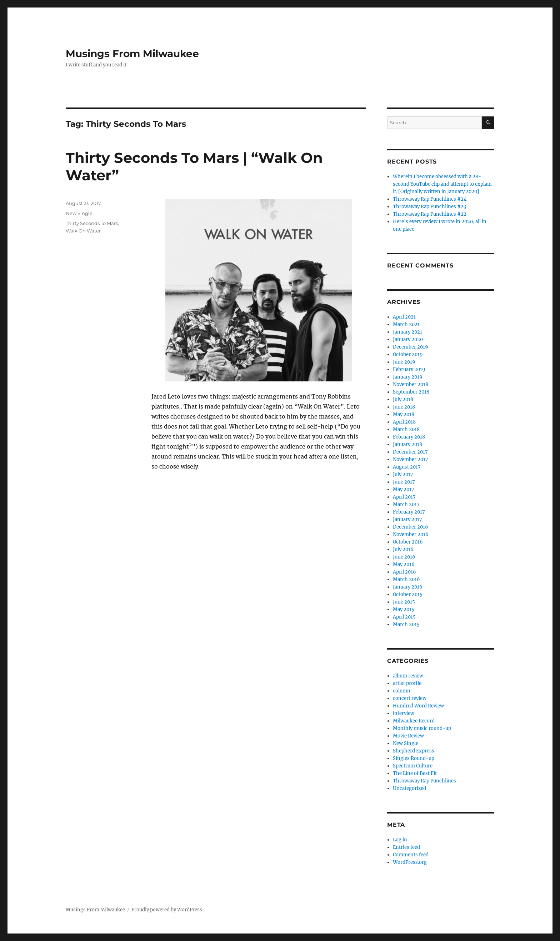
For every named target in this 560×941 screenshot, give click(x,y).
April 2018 (404, 422)
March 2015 (406, 624)
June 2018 (404, 407)
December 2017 (410, 452)
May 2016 (404, 564)
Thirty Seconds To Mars (92, 223)
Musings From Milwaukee (132, 54)
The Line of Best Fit (415, 773)
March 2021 (406, 324)
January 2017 (407, 519)
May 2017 (404, 489)
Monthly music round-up (422, 728)
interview (404, 713)
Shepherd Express (414, 751)
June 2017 (404, 482)
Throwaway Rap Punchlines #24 (430, 199)
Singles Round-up (414, 758)
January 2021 (407, 332)
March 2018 (406, 429)
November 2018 (411, 384)
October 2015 (408, 594)
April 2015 (404, 617)
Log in (400, 840)
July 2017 (403, 474)
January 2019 (408, 377)
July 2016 (403, 549)
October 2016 (408, 542)
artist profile (407, 683)
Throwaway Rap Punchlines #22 (430, 214)
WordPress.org (410, 862)
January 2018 (407, 444)
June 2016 (404, 557)
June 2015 (404, 602)
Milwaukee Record (414, 721)
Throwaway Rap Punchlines (424, 781)
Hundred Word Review (418, 706)
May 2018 (404, 414)
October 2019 (408, 354)
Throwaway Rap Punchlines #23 (429, 207)
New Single (79, 213)
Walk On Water (83, 231)
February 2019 (409, 369)
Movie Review (408, 736)
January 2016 (408, 587)
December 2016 (411, 527)
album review (408, 676)
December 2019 (411, 347)
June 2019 (404, 362)
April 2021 (404, 317)
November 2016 (411, 534)
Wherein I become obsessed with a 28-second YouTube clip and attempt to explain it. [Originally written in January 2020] (442, 184)
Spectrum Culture (413, 766)
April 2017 (404, 497)
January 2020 (408, 339)
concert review (410, 698)
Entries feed (406, 847)
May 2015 (404, 609)
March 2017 (406, 504)
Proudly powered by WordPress (167, 910)
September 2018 (411, 392)
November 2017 (411, 459)
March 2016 (406, 579)
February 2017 (409, 512)
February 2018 (409, 437)
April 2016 (404, 572)
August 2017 (407, 467)
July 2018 (403, 399)
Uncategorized (409, 788)
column (402, 691)
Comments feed (411, 855)
